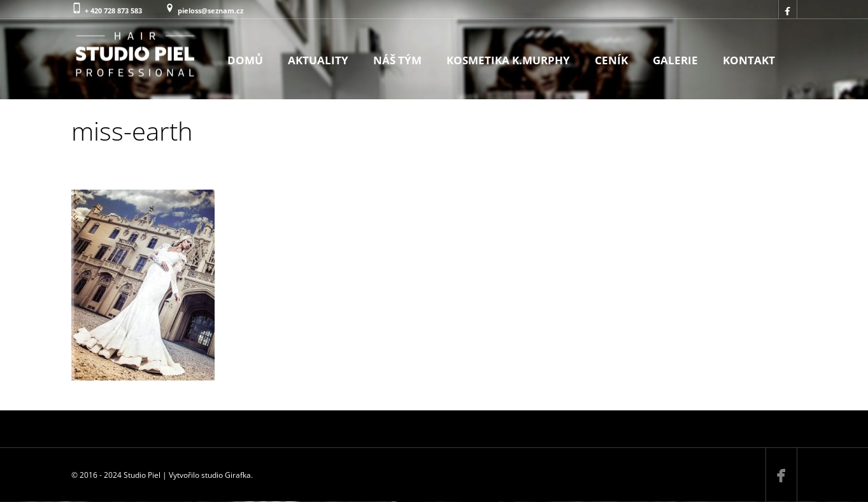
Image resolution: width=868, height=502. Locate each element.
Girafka (238, 475)
